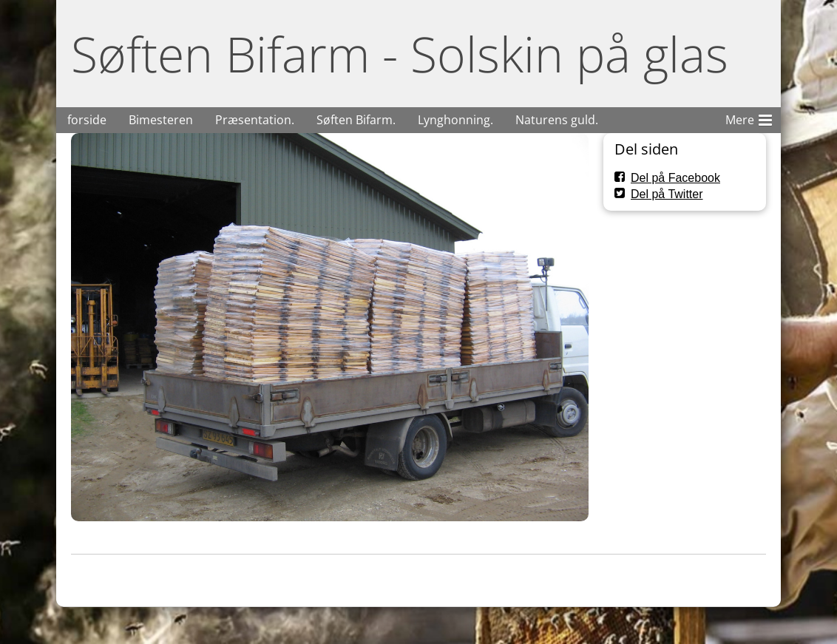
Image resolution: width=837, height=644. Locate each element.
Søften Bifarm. (356, 120)
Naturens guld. (557, 120)
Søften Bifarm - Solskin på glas (400, 54)
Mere (749, 118)
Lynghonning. (455, 120)
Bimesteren (161, 120)
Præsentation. (255, 120)
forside (87, 120)
